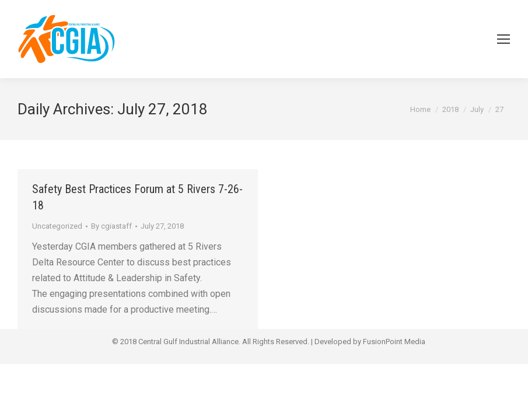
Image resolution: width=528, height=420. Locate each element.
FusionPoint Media (394, 342)
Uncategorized (57, 226)
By (111, 226)
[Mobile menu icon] (503, 39)
